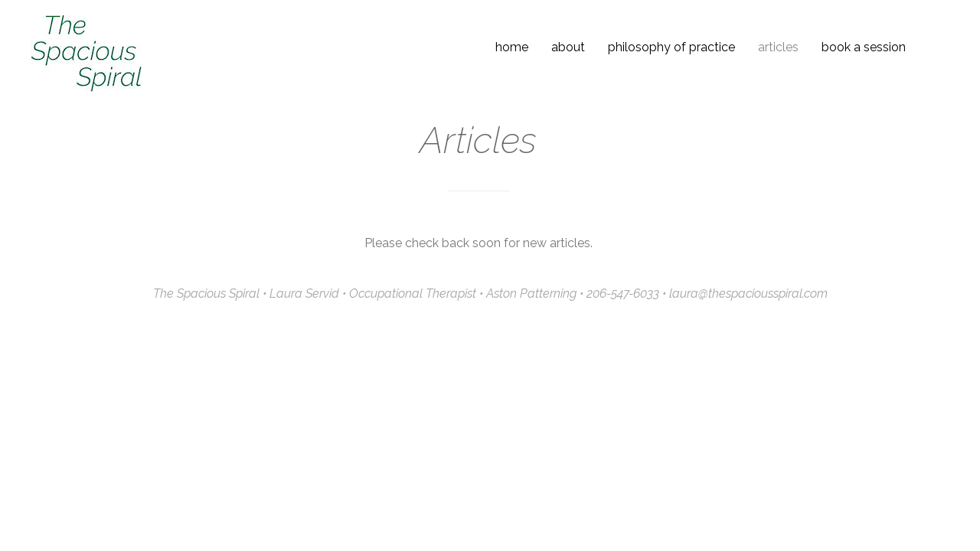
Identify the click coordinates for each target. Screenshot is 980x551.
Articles (778, 47)
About (568, 47)
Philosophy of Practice (671, 47)
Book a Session (864, 47)
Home (512, 47)
